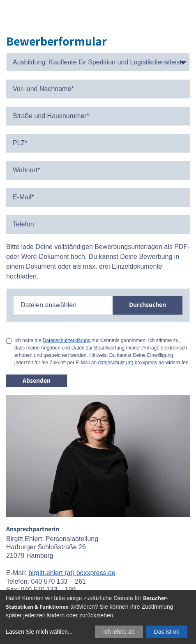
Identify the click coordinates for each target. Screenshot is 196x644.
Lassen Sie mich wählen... (39, 632)
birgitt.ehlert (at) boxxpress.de (72, 573)
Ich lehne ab (119, 632)
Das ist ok (167, 632)
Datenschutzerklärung (67, 340)
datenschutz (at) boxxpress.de (131, 363)
